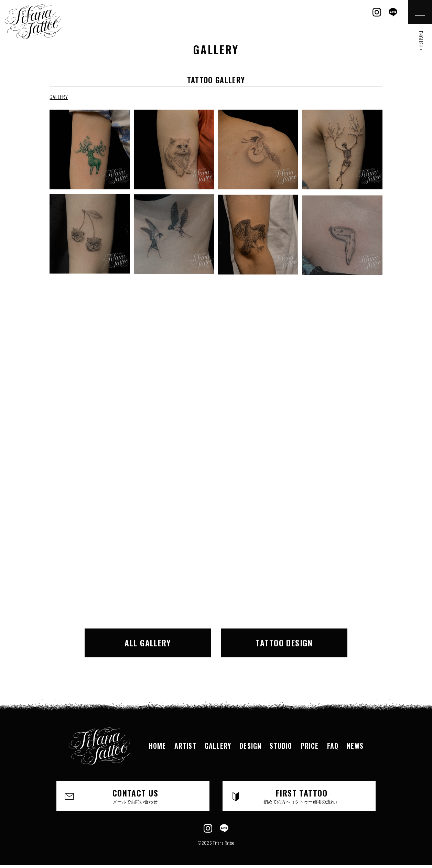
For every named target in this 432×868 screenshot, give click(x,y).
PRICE (310, 746)
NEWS (355, 746)
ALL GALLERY (148, 643)
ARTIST (185, 746)
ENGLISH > (421, 41)
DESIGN (250, 746)
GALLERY (59, 97)
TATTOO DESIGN (284, 643)
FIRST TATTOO (302, 795)
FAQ (333, 746)
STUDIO (281, 746)
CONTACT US (135, 795)
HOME (158, 746)
